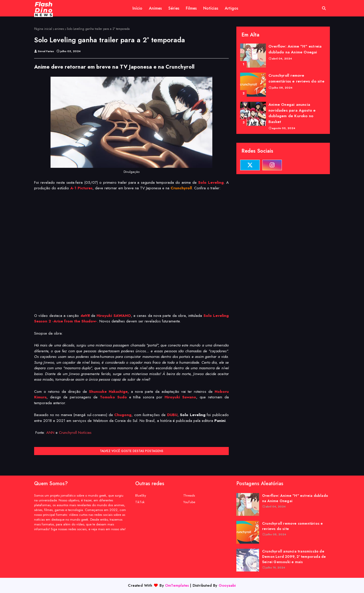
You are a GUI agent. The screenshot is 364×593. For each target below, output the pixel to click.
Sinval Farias (46, 51)
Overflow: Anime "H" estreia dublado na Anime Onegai (295, 49)
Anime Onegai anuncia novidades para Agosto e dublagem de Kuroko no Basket (292, 113)
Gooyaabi (227, 585)
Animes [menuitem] (155, 8)
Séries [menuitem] (174, 8)
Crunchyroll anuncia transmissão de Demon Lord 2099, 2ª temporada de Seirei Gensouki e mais (294, 557)
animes (59, 29)
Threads (189, 495)
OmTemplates (177, 585)
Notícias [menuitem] (211, 8)
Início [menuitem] (137, 8)
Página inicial (43, 29)
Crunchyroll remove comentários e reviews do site (296, 78)
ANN (50, 433)
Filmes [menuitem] (191, 8)
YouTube (189, 502)
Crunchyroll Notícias (75, 433)
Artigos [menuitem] (231, 8)
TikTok (140, 502)
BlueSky (141, 495)
